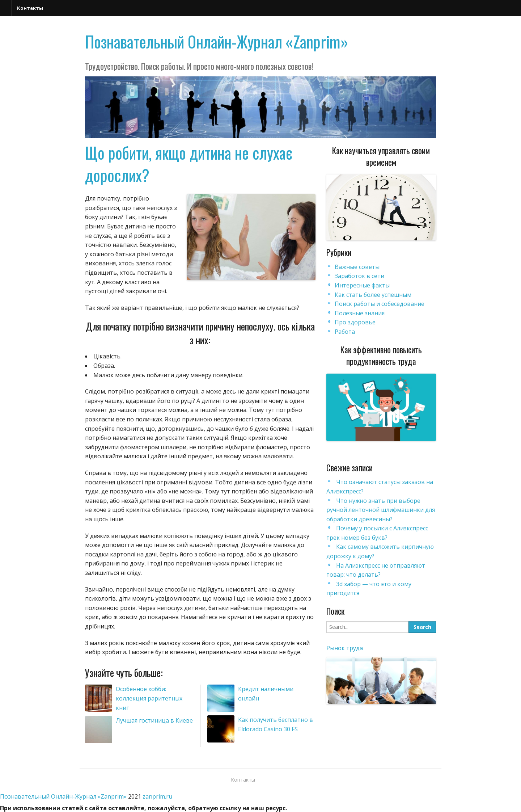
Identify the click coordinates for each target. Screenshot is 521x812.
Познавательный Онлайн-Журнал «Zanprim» (217, 41)
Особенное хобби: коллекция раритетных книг (149, 698)
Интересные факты (362, 285)
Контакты (30, 8)
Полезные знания (360, 313)
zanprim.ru (157, 796)
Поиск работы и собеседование (380, 304)
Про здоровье (355, 322)
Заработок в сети (359, 276)
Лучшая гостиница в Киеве (154, 720)
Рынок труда (345, 648)
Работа (345, 332)
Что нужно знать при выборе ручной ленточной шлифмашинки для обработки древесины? (381, 510)
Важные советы (357, 267)
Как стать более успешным (373, 295)
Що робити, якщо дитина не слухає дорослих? (189, 164)
